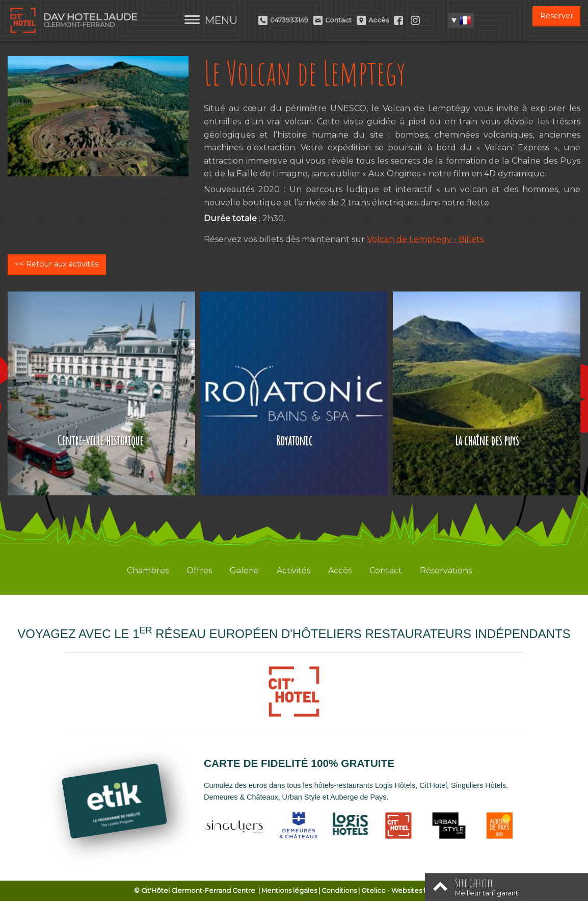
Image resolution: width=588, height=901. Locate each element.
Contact (386, 571)
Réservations (446, 571)
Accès (340, 571)
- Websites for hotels (408, 891)
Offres (199, 571)
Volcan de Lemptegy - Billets (425, 239)
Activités (293, 571)
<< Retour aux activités (57, 264)
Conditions (339, 891)
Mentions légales (289, 891)
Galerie (244, 571)
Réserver (557, 16)
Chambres (148, 571)
